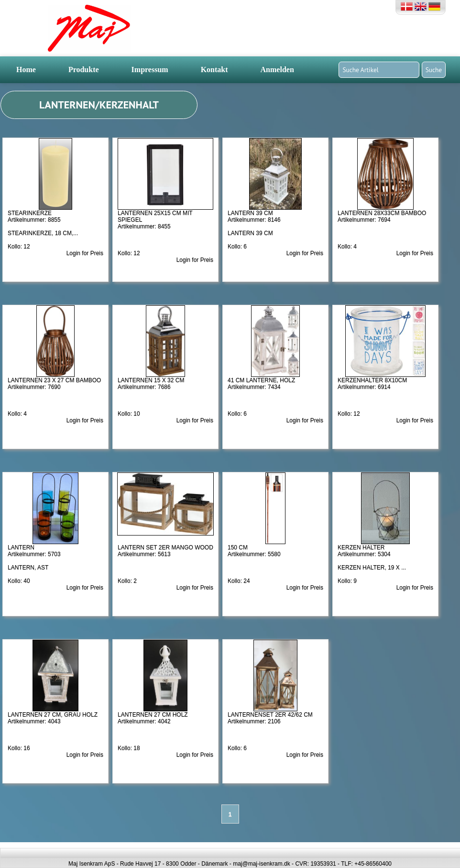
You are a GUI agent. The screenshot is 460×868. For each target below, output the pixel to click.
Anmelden (277, 70)
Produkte (84, 70)
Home (26, 70)
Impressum (150, 70)
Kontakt (214, 70)
